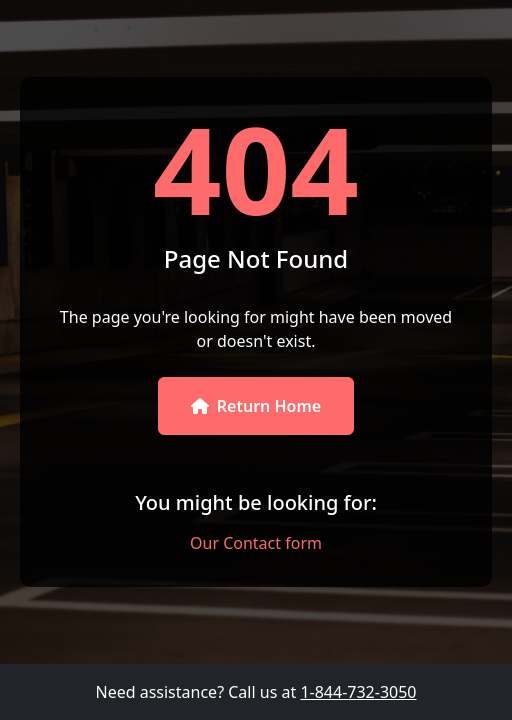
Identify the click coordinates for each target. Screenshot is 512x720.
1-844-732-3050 (358, 692)
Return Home (256, 406)
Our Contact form (256, 543)
